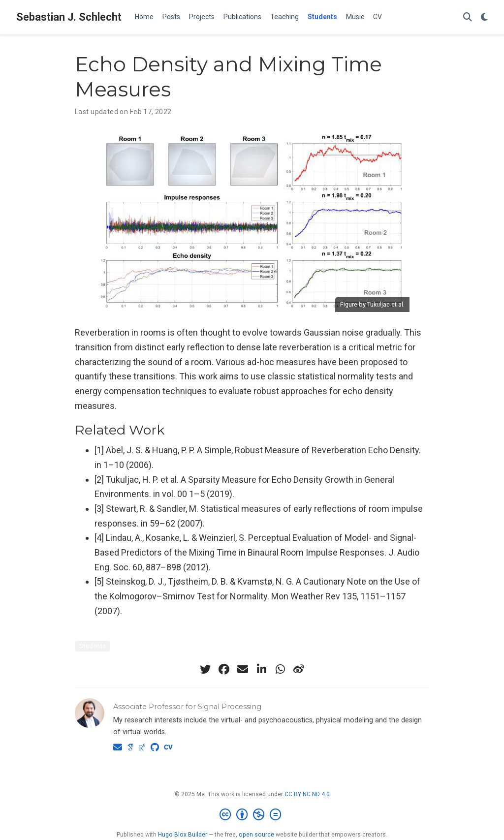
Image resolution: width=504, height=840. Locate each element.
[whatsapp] (280, 669)
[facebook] (224, 669)
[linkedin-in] (261, 669)
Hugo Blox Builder (183, 835)
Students (93, 646)
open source (256, 835)
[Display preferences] (484, 17)
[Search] (468, 17)
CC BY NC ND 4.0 (307, 794)
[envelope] (243, 669)
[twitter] (205, 669)
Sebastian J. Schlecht (69, 17)
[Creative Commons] (252, 815)
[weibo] (299, 669)
